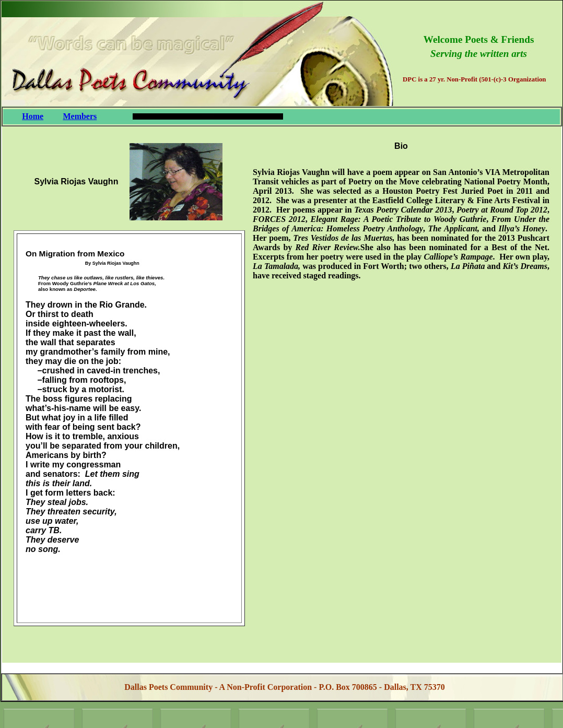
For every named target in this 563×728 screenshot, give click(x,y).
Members (80, 116)
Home (33, 116)
